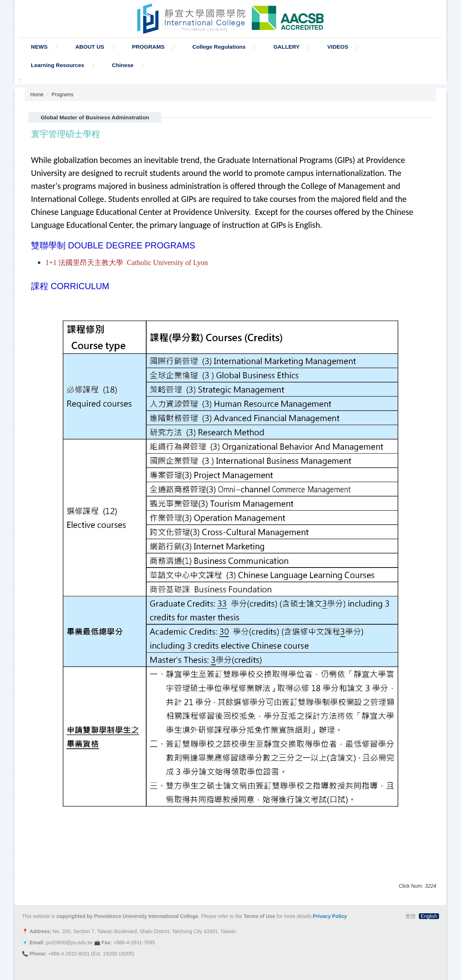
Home (37, 94)
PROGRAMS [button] (148, 47)
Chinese (123, 65)
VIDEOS (338, 47)
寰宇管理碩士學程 (66, 134)
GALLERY (287, 47)
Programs (62, 94)
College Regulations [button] (219, 47)
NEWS (39, 47)
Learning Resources (58, 65)
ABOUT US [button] (90, 47)
